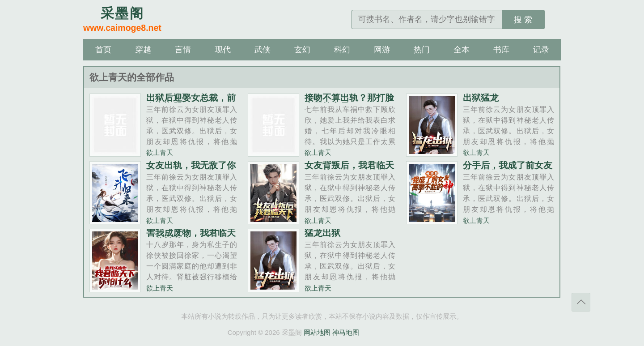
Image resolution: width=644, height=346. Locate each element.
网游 (382, 50)
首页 (103, 50)
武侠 (263, 50)
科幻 (342, 50)
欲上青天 (160, 152)
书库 (501, 50)
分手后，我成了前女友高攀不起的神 (508, 170)
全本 (462, 50)
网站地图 (317, 332)
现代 (223, 50)
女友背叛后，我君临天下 (349, 170)
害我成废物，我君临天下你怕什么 (191, 237)
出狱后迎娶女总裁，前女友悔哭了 (191, 102)
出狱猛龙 (481, 98)
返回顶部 (581, 302)
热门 (422, 50)
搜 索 (523, 20)
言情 (183, 50)
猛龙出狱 (322, 233)
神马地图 (346, 332)
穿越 (143, 50)
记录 (541, 50)
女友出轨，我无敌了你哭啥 (191, 170)
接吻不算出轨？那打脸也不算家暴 (349, 102)
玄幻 (302, 50)
